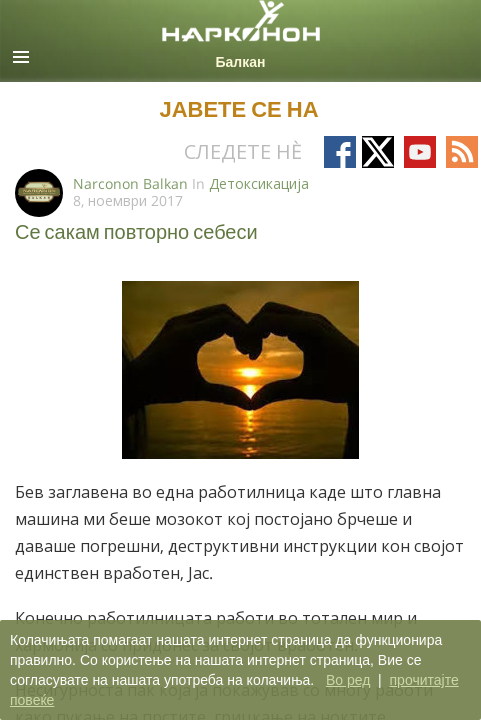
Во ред (348, 680)
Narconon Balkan (130, 183)
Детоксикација (259, 183)
